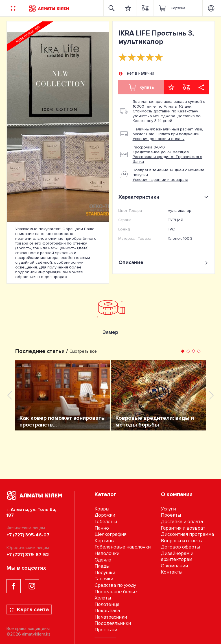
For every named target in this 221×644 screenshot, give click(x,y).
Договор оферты (180, 547)
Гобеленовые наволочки (123, 547)
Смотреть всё (83, 351)
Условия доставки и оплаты (159, 139)
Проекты (171, 515)
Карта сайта (29, 610)
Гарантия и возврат (183, 528)
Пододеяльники (113, 623)
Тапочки (104, 579)
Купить (141, 87)
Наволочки (107, 553)
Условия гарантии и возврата (160, 180)
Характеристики (164, 197)
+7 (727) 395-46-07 (28, 535)
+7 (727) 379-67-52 (28, 555)
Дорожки (105, 515)
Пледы (102, 566)
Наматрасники (111, 617)
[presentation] (10, 395)
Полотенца (107, 604)
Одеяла (103, 560)
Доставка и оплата (182, 522)
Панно (102, 528)
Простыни (106, 630)
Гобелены (106, 522)
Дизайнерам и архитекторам (177, 556)
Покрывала (107, 611)
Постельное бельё (116, 592)
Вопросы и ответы (182, 541)
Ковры (102, 509)
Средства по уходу (115, 585)
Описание (164, 262)
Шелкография (110, 534)
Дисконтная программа (187, 534)
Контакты (172, 572)
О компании (174, 566)
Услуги (168, 509)
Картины (104, 541)
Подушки (105, 573)
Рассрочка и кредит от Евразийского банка (168, 159)
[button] (183, 351)
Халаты (103, 598)
